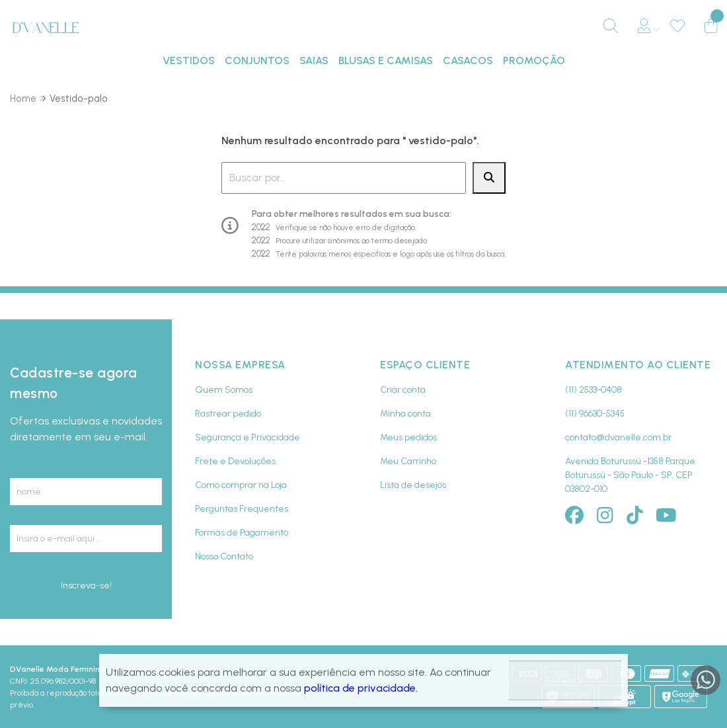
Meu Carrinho (408, 461)
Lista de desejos (413, 485)
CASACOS (468, 61)
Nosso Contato (224, 556)
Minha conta (405, 414)
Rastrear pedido (228, 414)
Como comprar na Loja (241, 485)
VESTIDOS (189, 61)
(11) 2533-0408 (593, 390)
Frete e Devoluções (235, 461)
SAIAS (314, 61)
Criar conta (403, 390)
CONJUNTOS (257, 61)
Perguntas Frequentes (242, 509)
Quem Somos (224, 390)
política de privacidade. (361, 688)
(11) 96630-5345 (595, 414)
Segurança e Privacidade (248, 437)
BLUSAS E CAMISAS (386, 61)
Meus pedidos (408, 437)
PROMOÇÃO (534, 61)
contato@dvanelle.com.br (618, 437)
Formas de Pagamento (242, 533)
